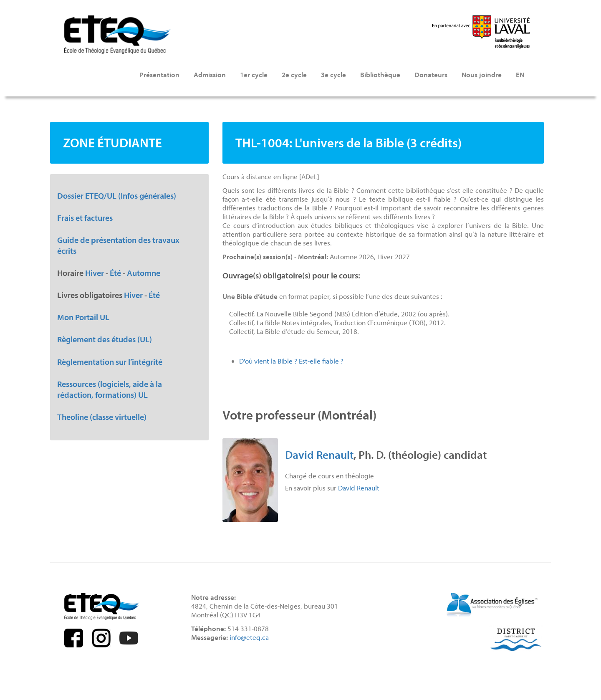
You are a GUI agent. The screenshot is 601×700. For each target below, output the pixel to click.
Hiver (95, 273)
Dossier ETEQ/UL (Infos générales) (117, 195)
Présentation (159, 75)
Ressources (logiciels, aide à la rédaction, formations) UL (110, 389)
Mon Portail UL (83, 317)
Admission (210, 75)
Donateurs (431, 75)
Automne (144, 273)
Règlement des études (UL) (105, 339)
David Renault (319, 454)
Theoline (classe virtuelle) (102, 417)
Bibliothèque (380, 75)
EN (520, 75)
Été (115, 273)
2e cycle (294, 75)
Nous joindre (482, 75)
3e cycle (333, 75)
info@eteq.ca (249, 637)
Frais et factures (85, 217)
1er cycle (254, 75)
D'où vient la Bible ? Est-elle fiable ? (291, 361)
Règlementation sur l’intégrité (110, 361)
